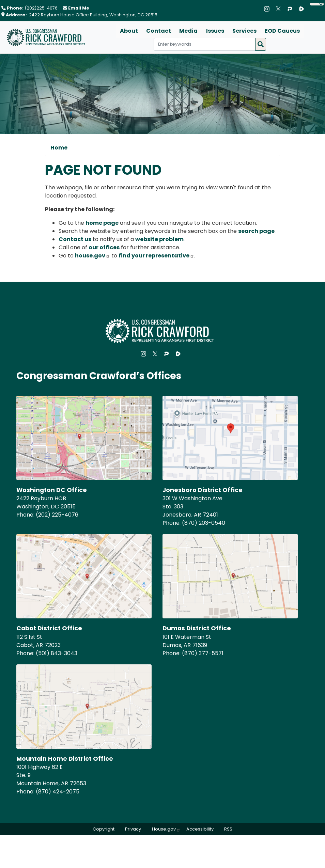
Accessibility (200, 829)
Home (59, 148)
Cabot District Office (49, 628)
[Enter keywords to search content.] (204, 44)
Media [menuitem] (189, 31)
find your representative (156, 256)
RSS (229, 829)
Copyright (103, 829)
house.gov (92, 256)
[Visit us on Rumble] (303, 9)
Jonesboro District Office (203, 490)
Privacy (133, 829)
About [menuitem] (129, 31)
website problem (159, 239)
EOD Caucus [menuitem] (282, 31)
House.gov (166, 829)
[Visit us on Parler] (292, 9)
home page (102, 223)
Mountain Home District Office (65, 759)
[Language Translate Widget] (317, 4)
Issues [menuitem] (215, 31)
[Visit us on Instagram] (268, 9)
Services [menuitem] (244, 31)
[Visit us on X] (280, 9)
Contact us (75, 239)
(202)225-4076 (41, 8)
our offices (104, 247)
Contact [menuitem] (159, 31)
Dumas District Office (197, 628)
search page (256, 231)
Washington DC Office (52, 490)
